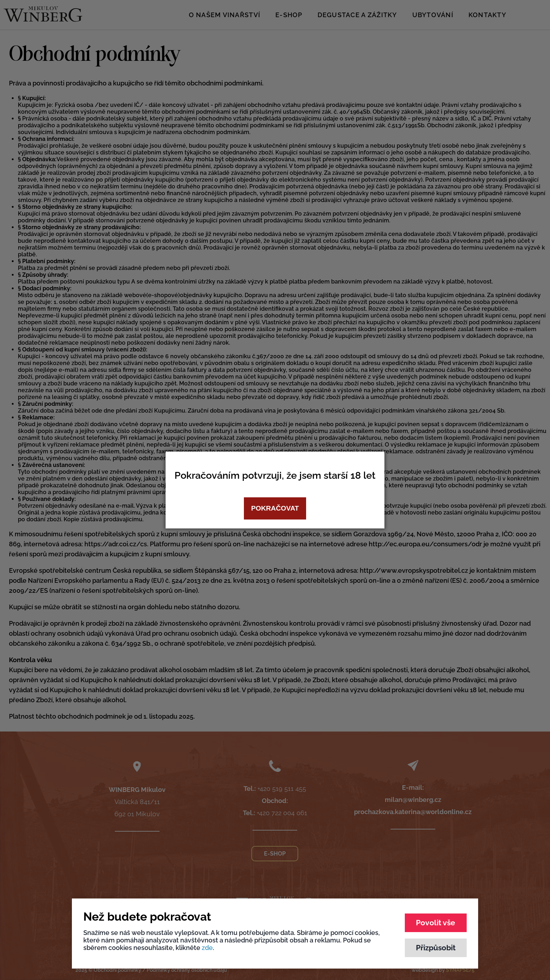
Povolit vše (436, 923)
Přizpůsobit (436, 948)
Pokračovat (275, 508)
